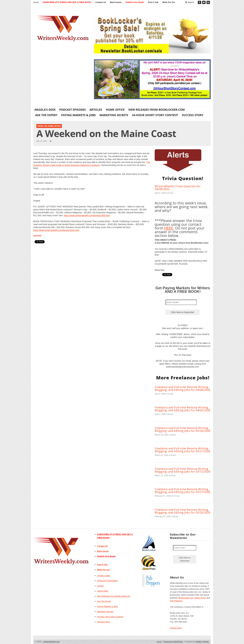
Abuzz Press (200, 598)
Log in (159, 642)
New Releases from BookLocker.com (157, 110)
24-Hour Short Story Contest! (155, 115)
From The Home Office (49, 126)
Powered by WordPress (173, 642)
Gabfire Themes (202, 642)
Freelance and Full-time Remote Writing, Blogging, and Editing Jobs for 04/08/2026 (182, 388)
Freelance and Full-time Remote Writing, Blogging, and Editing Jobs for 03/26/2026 (182, 429)
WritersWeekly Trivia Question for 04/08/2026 (178, 188)
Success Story (193, 115)
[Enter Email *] (181, 302)
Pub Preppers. (176, 601)
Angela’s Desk (45, 110)
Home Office (115, 110)
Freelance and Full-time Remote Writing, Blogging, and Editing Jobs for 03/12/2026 (182, 470)
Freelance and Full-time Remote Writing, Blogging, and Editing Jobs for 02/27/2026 (182, 491)
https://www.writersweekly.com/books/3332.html (56, 230)
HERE (169, 228)
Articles (96, 110)
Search (190, 2)
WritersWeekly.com (51, 642)
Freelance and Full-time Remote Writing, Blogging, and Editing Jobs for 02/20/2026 (182, 511)
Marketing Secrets (114, 115)
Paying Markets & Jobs (78, 115)
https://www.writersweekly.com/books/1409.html (87, 215)
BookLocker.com (186, 598)
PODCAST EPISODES (73, 110)
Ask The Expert (46, 115)
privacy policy (176, 628)
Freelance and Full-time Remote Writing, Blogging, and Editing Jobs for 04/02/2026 (182, 409)
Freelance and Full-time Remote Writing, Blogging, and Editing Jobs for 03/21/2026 (182, 450)
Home (36, 2)
